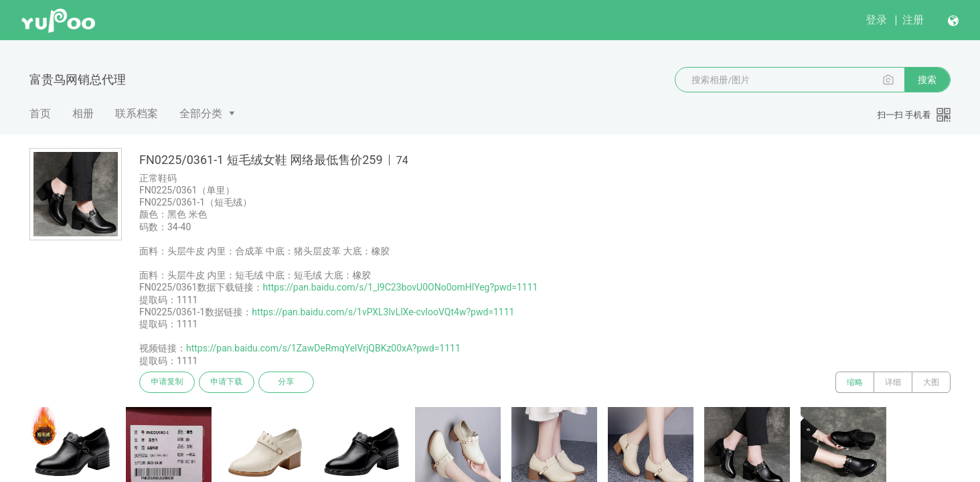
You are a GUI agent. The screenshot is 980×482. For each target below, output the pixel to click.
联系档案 (137, 113)
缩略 (855, 382)
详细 (893, 382)
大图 (931, 382)
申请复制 (167, 382)
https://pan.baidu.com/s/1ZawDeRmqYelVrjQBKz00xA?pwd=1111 (323, 348)
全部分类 (201, 113)
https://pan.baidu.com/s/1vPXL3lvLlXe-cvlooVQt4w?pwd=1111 (383, 312)
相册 (83, 113)
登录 (876, 20)
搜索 (927, 80)
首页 (40, 113)
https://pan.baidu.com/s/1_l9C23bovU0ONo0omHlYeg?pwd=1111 (400, 287)
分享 (288, 382)
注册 (913, 20)
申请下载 (228, 382)
